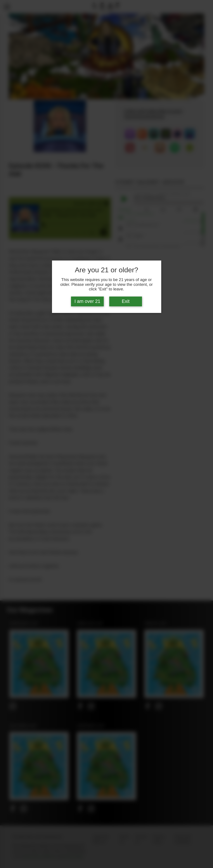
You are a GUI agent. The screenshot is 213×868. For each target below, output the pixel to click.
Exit (126, 301)
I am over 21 (87, 301)
